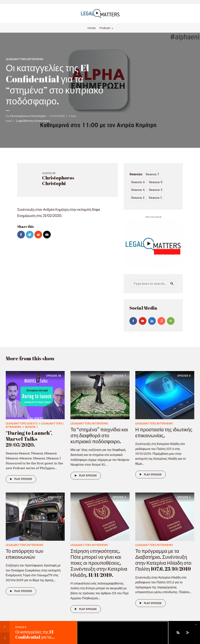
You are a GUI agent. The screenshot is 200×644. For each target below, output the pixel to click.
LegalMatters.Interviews (24, 59)
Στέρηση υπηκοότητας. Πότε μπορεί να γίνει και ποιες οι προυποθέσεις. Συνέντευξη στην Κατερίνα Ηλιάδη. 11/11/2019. (99, 563)
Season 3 (156, 190)
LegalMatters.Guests (22, 423)
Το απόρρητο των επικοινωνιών (25, 554)
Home (92, 28)
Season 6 (138, 182)
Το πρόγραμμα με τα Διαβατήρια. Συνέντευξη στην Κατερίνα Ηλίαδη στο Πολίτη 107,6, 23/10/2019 (163, 560)
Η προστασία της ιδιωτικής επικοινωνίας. (164, 432)
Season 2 (138, 198)
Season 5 (156, 182)
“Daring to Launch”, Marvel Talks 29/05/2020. (29, 439)
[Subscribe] (178, 632)
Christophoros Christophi (28, 116)
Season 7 (152, 174)
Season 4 (138, 190)
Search (172, 284)
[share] (188, 632)
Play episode (20, 479)
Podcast (105, 28)
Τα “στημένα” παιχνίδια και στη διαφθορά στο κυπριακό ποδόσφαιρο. (99, 435)
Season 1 (155, 198)
